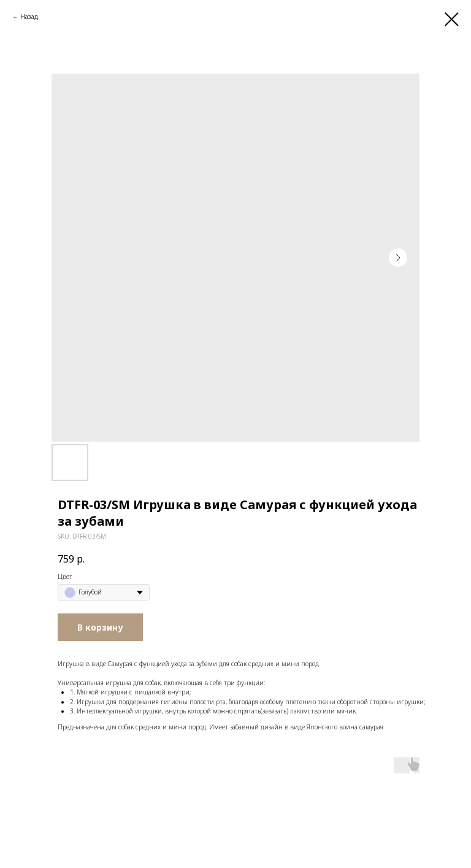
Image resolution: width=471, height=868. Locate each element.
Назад (29, 17)
